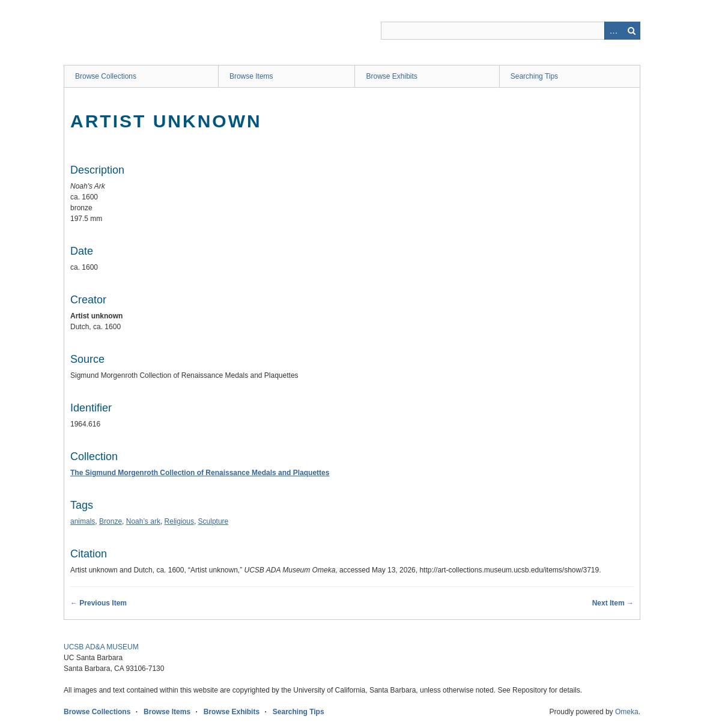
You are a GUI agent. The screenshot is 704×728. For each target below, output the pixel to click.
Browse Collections (106, 76)
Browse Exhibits (391, 76)
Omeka (627, 712)
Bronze (111, 521)
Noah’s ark (143, 521)
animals (83, 521)
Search (631, 31)
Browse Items (251, 76)
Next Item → (613, 603)
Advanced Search (613, 31)
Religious (179, 521)
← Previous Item (99, 603)
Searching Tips (534, 76)
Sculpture (214, 521)
